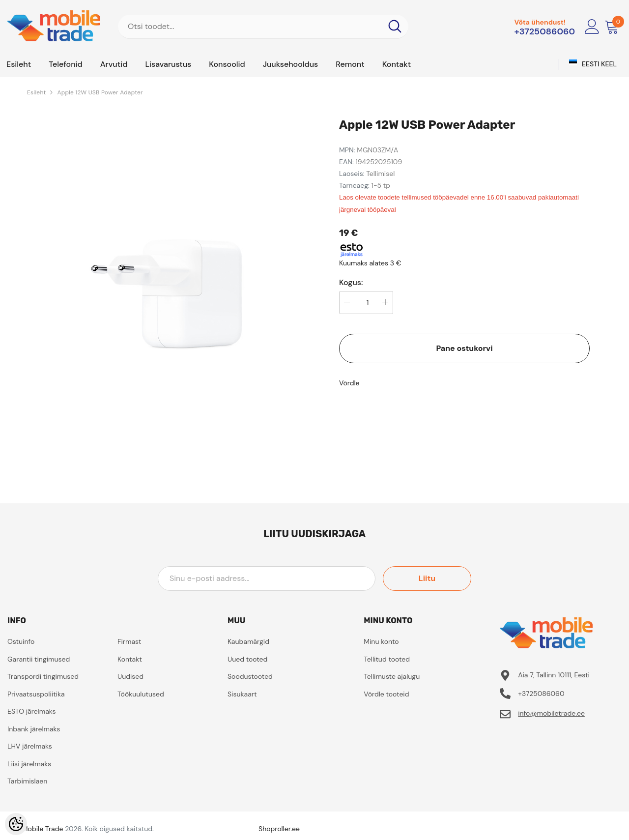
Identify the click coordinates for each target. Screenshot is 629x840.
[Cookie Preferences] (16, 824)
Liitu (427, 578)
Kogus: (351, 283)
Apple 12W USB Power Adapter (100, 92)
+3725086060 (544, 31)
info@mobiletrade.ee (551, 713)
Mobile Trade (43, 829)
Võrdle (349, 383)
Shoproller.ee (279, 829)
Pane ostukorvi (464, 348)
